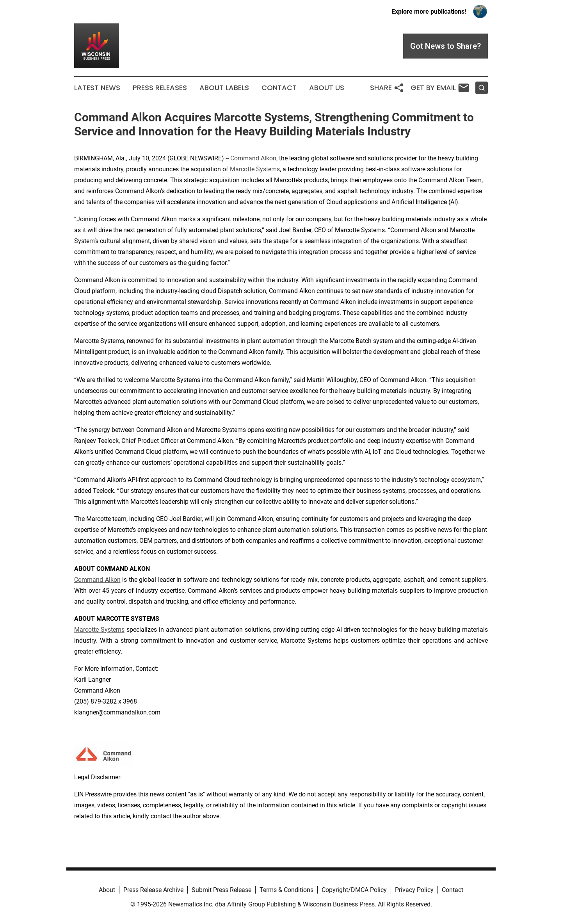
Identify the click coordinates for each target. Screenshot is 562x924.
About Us (327, 88)
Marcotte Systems (255, 169)
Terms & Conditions (286, 890)
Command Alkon (253, 158)
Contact (279, 88)
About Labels (224, 88)
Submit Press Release (221, 890)
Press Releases (160, 88)
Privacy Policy (414, 890)
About (107, 890)
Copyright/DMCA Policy (354, 890)
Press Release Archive (153, 890)
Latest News (97, 88)
